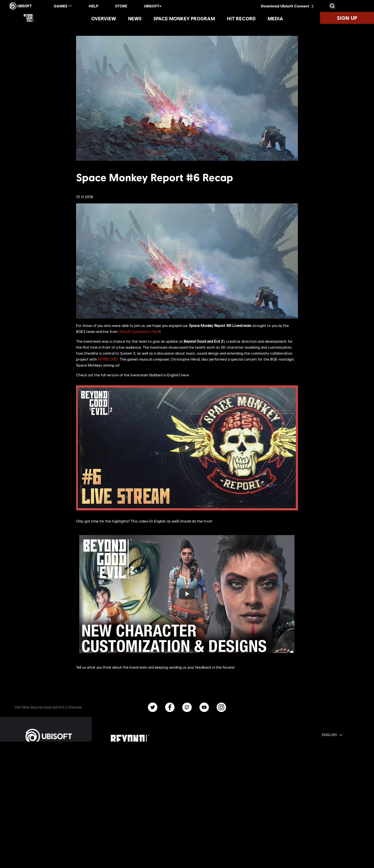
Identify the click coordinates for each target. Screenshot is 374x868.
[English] (332, 735)
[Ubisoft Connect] (49, 774)
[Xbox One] (196, 814)
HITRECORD (108, 359)
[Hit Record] (241, 18)
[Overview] (104, 18)
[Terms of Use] (49, 836)
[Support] (49, 810)
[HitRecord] (257, 802)
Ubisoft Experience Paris (139, 331)
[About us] (49, 786)
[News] (135, 18)
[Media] (275, 18)
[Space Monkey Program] (184, 18)
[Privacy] (49, 829)
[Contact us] (49, 823)
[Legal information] (49, 843)
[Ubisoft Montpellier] (135, 806)
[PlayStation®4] (196, 802)
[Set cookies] (26, 849)
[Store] (49, 762)
